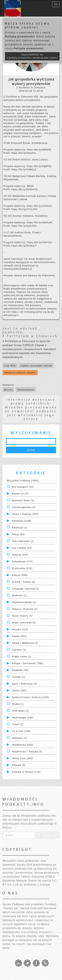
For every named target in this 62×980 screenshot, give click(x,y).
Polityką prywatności (20, 37)
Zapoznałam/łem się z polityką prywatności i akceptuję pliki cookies (32, 56)
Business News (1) (23, 500)
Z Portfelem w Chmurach (30, 336)
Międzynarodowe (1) (24, 602)
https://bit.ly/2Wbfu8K (40, 222)
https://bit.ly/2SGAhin (40, 206)
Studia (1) (18, 704)
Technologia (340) (23, 718)
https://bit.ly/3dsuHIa (24, 153)
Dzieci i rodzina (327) (25, 514)
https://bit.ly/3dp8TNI (39, 166)
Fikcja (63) (18, 534)
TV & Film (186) (21, 731)
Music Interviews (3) (24, 623)
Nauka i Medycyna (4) (25, 643)
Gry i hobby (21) (22, 548)
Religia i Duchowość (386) (28, 663)
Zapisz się (47, 835)
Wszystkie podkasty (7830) (23, 481)
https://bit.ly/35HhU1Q (25, 189)
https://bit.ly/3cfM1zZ (24, 170)
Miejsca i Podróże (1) (25, 609)
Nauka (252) (19, 636)
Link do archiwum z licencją (32, 885)
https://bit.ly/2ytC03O (24, 226)
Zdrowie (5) (19, 765)
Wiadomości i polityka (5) (27, 752)
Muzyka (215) (20, 629)
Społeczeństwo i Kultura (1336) (31, 697)
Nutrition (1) (19, 650)
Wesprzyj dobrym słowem (20, 373)
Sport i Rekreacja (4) (24, 684)
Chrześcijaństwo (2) (24, 507)
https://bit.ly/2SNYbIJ (40, 242)
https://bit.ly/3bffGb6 (39, 150)
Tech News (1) (21, 711)
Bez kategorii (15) (23, 487)
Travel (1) (18, 724)
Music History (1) (22, 616)
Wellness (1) (20, 738)
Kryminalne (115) (22, 568)
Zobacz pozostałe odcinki (36, 366)
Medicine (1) (19, 595)
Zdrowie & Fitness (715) (26, 772)
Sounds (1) (19, 677)
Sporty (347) (19, 690)
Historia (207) (20, 555)
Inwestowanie (26, 390)
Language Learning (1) (26, 589)
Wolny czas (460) (23, 758)
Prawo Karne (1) (22, 657)
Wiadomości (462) (23, 745)
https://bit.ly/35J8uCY (24, 246)
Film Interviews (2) (23, 541)
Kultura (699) (20, 575)
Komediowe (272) (22, 562)
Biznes (8, 390)
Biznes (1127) (20, 494)
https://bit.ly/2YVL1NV (24, 209)
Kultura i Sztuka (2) (24, 582)
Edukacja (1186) (22, 521)
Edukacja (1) (20, 528)
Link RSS (10, 366)
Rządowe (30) (20, 670)
